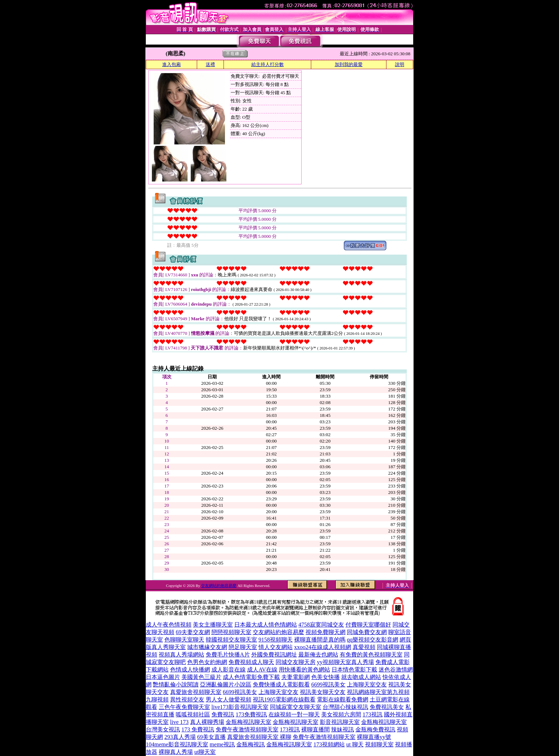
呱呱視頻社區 (193, 714)
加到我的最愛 (349, 64)
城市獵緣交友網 (207, 647)
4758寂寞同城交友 (321, 625)
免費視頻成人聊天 (251, 662)
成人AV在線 (262, 670)
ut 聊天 (355, 744)
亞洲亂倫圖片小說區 (226, 685)
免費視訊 (223, 714)
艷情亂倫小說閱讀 (176, 685)
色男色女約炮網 (207, 662)
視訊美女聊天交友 (323, 692)
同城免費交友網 (367, 632)
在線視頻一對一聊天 (294, 714)
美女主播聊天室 (213, 625)
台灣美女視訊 (163, 729)
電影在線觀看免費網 (343, 699)
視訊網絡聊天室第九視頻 (378, 692)
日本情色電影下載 (354, 670)
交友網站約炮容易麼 (219, 586)
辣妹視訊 (343, 729)
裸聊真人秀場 (176, 752)
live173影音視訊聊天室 (240, 707)
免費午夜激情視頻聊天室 (247, 729)
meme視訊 (222, 744)
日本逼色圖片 (163, 677)
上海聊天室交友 (367, 685)
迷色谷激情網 (396, 670)
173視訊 (373, 714)
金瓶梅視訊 (251, 744)
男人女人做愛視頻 (229, 699)
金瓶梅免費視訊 (375, 729)
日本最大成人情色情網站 (266, 625)
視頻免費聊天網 (325, 632)
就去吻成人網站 (361, 677)
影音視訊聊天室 (340, 722)
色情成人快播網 (190, 670)
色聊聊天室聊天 (184, 640)
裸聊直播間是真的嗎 (320, 640)
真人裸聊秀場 (207, 722)
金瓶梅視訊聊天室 (248, 722)
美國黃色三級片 (201, 677)
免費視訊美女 (387, 707)
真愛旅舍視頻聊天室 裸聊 (259, 737)
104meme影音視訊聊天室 (177, 744)
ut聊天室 (205, 752)
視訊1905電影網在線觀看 (284, 699)
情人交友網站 (276, 647)
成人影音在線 (229, 670)
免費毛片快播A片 (228, 655)
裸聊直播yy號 (374, 737)
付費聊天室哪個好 (368, 625)
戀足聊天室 (243, 647)
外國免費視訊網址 (274, 655)
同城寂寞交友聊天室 (296, 707)
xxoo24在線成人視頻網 (323, 647)
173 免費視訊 (198, 729)
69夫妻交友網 (193, 632)
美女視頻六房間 (341, 714)
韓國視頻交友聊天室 (231, 640)
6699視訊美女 (328, 685)
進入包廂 (171, 64)
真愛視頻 (364, 647)
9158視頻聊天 (276, 640)
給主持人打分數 (268, 64)
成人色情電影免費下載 (251, 677)
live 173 (179, 722)
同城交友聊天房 (296, 662)
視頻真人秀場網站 (181, 655)
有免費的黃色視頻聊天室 (371, 655)
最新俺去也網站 (318, 655)
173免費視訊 (251, 714)
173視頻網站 (329, 744)
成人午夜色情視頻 (169, 625)
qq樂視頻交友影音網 (373, 640)
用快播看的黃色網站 (304, 670)
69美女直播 (211, 737)
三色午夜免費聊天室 (184, 707)
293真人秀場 (180, 737)
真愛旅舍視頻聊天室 (196, 692)
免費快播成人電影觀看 (281, 685)
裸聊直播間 (316, 729)
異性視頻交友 (187, 699)
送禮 (210, 64)
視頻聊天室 (379, 744)
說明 (400, 64)
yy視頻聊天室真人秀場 (345, 662)
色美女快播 (325, 677)
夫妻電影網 (296, 677)
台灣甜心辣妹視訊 (345, 707)
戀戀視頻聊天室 (231, 632)
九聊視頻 (157, 699)
